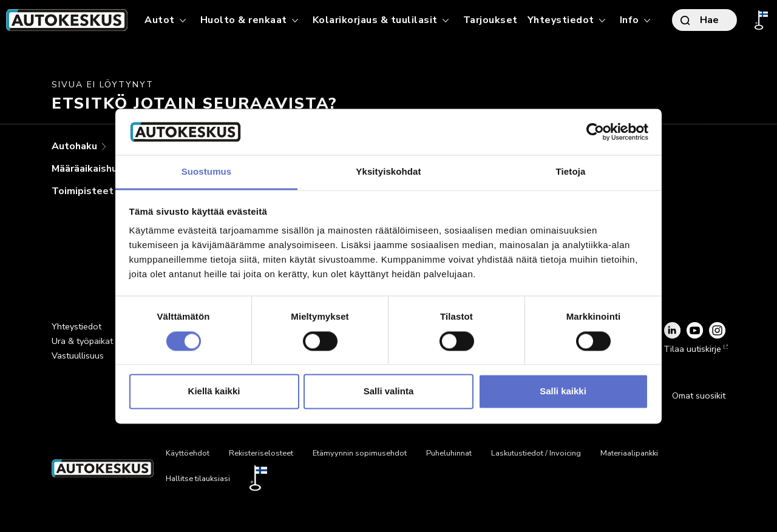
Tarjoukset (490, 20)
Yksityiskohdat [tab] (388, 172)
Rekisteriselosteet (261, 453)
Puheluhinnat (449, 453)
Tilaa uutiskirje (694, 349)
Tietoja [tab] (571, 172)
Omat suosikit (699, 396)
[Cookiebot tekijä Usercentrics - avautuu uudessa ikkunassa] (595, 132)
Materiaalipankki (629, 453)
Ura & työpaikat (82, 341)
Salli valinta (389, 392)
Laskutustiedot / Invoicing (536, 453)
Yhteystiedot (76, 326)
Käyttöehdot (188, 453)
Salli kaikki (563, 392)
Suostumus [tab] (207, 172)
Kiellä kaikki (214, 392)
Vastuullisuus (78, 355)
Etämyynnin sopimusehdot (360, 453)
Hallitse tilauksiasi (198, 479)
